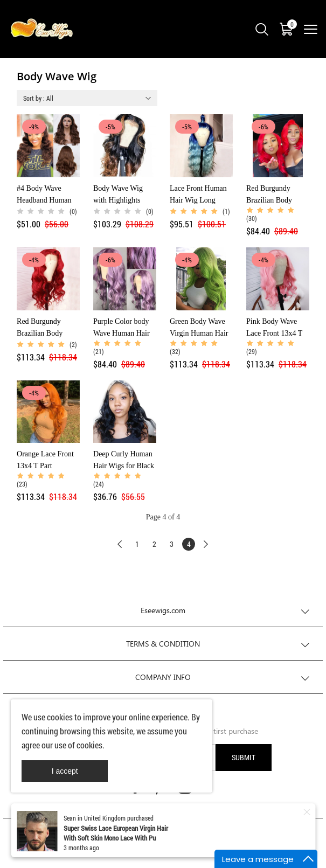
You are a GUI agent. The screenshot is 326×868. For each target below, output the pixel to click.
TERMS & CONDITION (163, 644)
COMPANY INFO (163, 677)
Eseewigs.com (163, 610)
